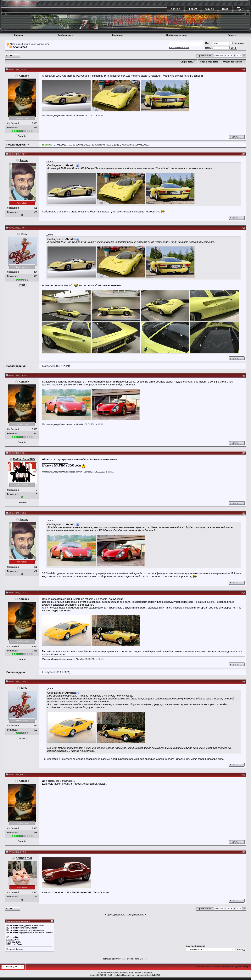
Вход (225, 9)
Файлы (210, 9)
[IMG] (9, 942)
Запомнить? (238, 44)
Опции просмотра (233, 62)
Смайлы (10, 940)
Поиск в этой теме (208, 62)
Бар (33, 44)
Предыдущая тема (116, 915)
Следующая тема (135, 915)
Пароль (209, 48)
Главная (175, 9)
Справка (18, 35)
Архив (238, 966)
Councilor (22, 136)
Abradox (24, 76)
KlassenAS (128, 145)
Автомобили (43, 44)
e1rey (72, 145)
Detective (22, 502)
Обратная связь (203, 966)
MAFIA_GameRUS (24, 459)
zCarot (148, 975)
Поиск (232, 35)
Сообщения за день (177, 35)
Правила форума (15, 949)
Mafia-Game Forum (19, 44)
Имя (207, 43)
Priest (22, 285)
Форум (193, 9)
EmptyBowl (99, 145)
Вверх (246, 966)
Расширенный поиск (179, 47)
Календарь (117, 35)
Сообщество (66, 35)
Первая (219, 56)
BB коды (11, 937)
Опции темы (187, 62)
